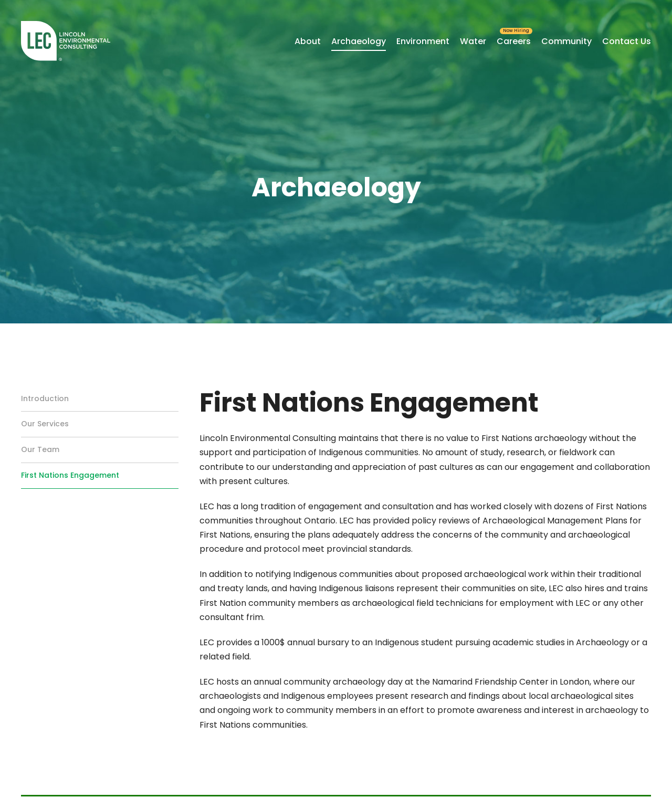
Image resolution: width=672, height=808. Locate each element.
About (308, 41)
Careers (514, 41)
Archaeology (359, 41)
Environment (423, 41)
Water (473, 41)
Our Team (40, 449)
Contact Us (627, 41)
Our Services (45, 424)
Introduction (45, 398)
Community (566, 41)
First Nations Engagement (70, 475)
